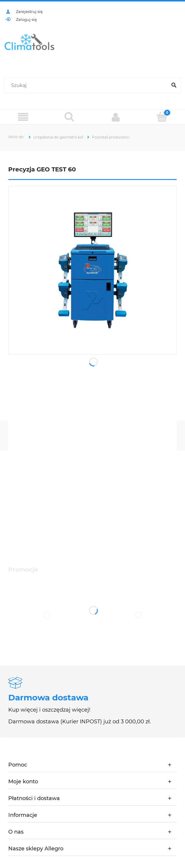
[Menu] (23, 117)
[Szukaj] (174, 86)
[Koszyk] (162, 117)
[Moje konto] (116, 117)
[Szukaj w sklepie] (87, 86)
